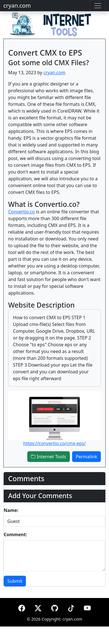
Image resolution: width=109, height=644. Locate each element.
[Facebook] (22, 607)
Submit (15, 581)
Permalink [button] (86, 457)
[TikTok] (71, 607)
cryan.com (17, 6)
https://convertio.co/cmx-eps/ (54, 443)
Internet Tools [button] (49, 457)
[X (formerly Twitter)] (38, 607)
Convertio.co (22, 212)
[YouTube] (87, 607)
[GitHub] (55, 607)
